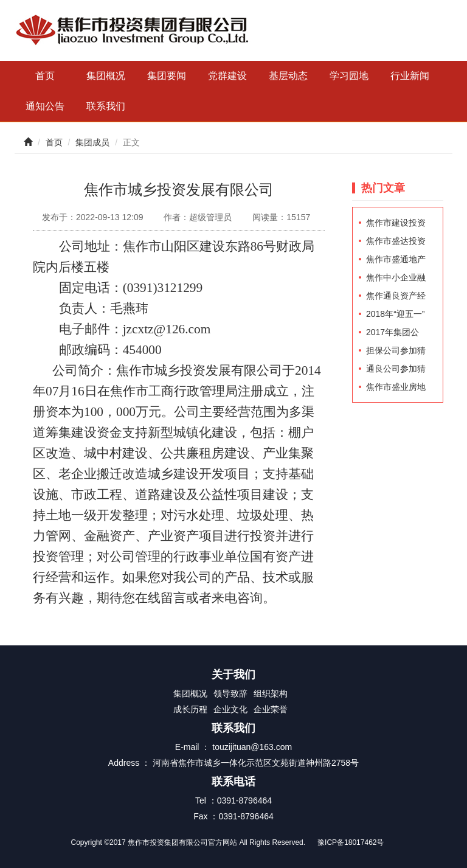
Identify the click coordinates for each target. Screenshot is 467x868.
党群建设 (227, 76)
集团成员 (92, 142)
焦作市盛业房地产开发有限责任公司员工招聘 (396, 389)
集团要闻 (167, 76)
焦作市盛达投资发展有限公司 (396, 243)
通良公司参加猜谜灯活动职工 (396, 371)
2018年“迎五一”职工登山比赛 (395, 316)
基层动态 (288, 76)
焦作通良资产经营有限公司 (396, 298)
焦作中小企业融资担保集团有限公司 (396, 279)
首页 (45, 76)
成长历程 (190, 709)
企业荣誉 (271, 709)
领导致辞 (230, 693)
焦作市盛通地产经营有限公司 (396, 261)
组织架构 (271, 693)
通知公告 (45, 106)
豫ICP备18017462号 (351, 842)
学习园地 (349, 76)
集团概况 (106, 76)
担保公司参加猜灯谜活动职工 (396, 352)
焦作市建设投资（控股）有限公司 (396, 225)
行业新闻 (410, 76)
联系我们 (106, 106)
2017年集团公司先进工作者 (393, 334)
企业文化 (230, 709)
